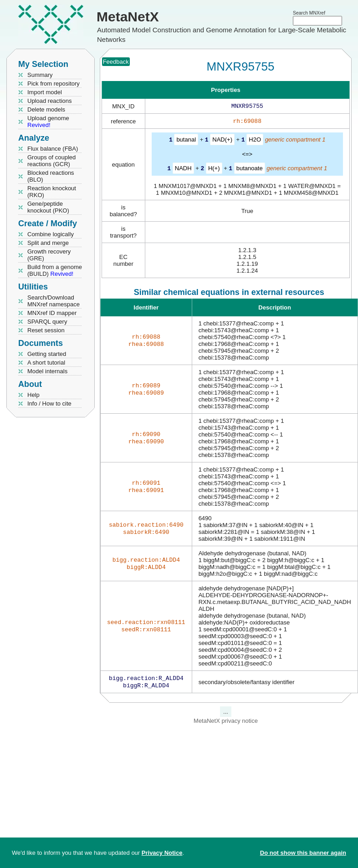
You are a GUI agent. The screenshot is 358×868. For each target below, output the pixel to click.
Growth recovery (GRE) (49, 255)
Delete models (46, 109)
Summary (40, 75)
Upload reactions (50, 101)
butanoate (250, 170)
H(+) (214, 170)
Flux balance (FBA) (53, 149)
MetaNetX (128, 17)
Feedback (116, 62)
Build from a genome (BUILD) (55, 270)
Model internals (47, 371)
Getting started (47, 354)
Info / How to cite (49, 404)
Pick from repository (54, 84)
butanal (186, 141)
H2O (255, 141)
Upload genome (48, 122)
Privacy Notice (162, 853)
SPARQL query (47, 322)
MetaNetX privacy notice (226, 723)
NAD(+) (222, 141)
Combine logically (51, 234)
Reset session (46, 330)
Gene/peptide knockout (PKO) (48, 207)
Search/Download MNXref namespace (54, 301)
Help (33, 395)
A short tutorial (46, 363)
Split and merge (48, 243)
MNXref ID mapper (52, 313)
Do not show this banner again (303, 853)
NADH (183, 170)
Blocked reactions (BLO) (51, 176)
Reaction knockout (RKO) (52, 192)
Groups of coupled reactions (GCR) (51, 161)
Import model (45, 92)
